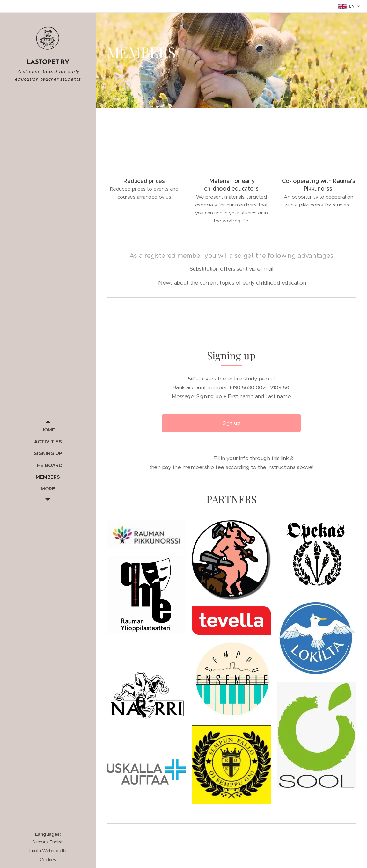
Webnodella (54, 851)
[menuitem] (48, 430)
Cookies (48, 860)
